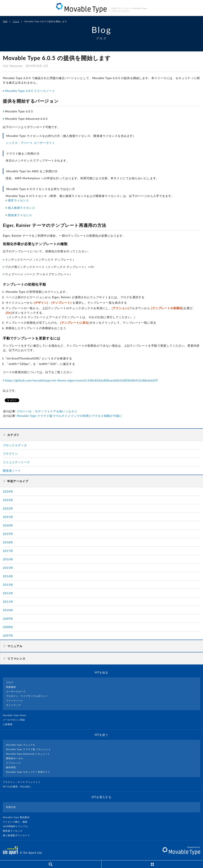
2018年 (8, 542)
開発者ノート (12, 471)
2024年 (8, 491)
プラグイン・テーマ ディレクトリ (23, 782)
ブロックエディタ (15, 445)
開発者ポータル (15, 758)
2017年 (8, 551)
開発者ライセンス (20, 215)
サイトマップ (13, 705)
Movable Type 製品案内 (18, 817)
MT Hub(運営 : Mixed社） (19, 787)
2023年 (8, 500)
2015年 (8, 568)
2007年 (8, 635)
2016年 (8, 559)
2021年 (8, 517)
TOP (5, 21)
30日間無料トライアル (17, 826)
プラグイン (10, 454)
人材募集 (9, 724)
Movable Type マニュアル (21, 745)
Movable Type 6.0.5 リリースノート (30, 91)
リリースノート (15, 701)
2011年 (8, 602)
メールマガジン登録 (15, 720)
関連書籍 (11, 687)
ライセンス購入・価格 (17, 822)
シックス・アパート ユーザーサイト (30, 143)
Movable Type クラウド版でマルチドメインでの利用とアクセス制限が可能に (70, 416)
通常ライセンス (18, 200)
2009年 (8, 619)
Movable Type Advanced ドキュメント (28, 754)
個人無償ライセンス (22, 208)
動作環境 (11, 767)
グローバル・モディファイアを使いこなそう (47, 411)
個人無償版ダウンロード (18, 835)
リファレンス (13, 763)
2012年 (8, 593)
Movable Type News (16, 715)
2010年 (8, 610)
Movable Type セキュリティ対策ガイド (28, 772)
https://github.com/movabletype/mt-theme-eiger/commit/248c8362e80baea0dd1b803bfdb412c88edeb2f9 (82, 380)
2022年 (8, 508)
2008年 (8, 627)
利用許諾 (11, 807)
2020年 (8, 525)
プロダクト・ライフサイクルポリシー (27, 696)
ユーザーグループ (16, 691)
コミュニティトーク (16, 462)
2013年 (8, 585)
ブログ (16, 21)
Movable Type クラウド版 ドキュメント (28, 749)
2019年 (8, 534)
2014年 (8, 576)
